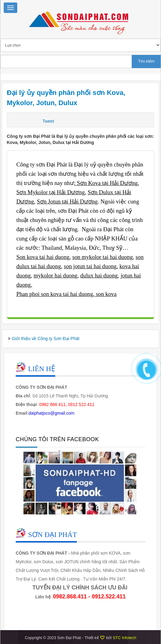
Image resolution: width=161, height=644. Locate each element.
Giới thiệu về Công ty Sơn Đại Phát (45, 338)
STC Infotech (125, 638)
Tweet (48, 121)
